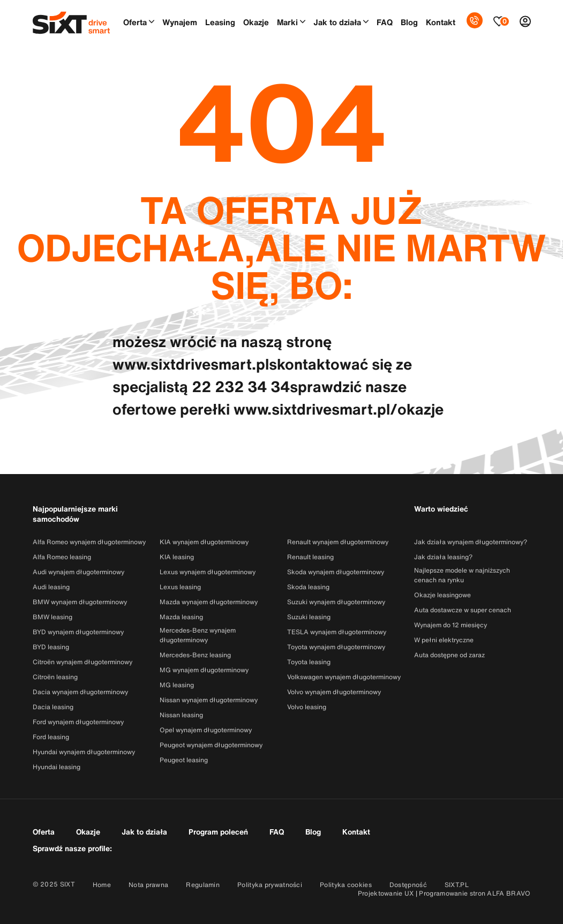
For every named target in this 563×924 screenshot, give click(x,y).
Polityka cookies (346, 885)
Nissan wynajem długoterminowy (209, 700)
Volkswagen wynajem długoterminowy (344, 677)
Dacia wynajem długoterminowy (80, 692)
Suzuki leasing (309, 617)
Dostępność (408, 885)
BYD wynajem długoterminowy (78, 632)
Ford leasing (51, 737)
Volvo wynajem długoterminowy (334, 692)
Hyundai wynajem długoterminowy (84, 752)
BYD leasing (51, 647)
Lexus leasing (180, 587)
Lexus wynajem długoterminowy (208, 572)
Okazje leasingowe (442, 595)
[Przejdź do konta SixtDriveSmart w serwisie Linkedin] (190, 847)
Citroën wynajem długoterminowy (82, 662)
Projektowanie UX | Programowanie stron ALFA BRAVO (444, 893)
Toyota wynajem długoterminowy (336, 647)
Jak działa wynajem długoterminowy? (471, 542)
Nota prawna (148, 885)
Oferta (135, 22)
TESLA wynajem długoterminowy (337, 632)
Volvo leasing (307, 707)
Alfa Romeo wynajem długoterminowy (89, 542)
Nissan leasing (181, 715)
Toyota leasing (309, 662)
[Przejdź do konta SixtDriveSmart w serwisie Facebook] (135, 847)
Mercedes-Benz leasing (195, 655)
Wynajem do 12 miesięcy (451, 625)
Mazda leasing (181, 617)
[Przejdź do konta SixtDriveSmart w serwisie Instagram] (163, 847)
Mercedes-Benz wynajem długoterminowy (198, 635)
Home (102, 885)
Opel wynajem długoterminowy (206, 730)
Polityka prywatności (270, 885)
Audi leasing (51, 587)
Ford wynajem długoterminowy (78, 722)
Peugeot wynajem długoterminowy (211, 745)
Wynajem (180, 22)
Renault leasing (310, 557)
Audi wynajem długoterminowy (78, 572)
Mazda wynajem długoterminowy (209, 602)
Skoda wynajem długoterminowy (336, 572)
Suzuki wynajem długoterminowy (336, 602)
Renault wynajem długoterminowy (338, 542)
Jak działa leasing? (443, 557)
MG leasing (177, 685)
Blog (409, 22)
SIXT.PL (457, 885)
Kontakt (441, 22)
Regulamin (203, 885)
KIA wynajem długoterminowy (204, 542)
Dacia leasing (53, 707)
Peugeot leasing (184, 760)
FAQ (385, 22)
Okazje (256, 22)
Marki (287, 22)
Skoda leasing (308, 587)
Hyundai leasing (57, 767)
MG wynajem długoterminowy (204, 670)
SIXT (67, 884)
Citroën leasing (55, 677)
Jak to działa (337, 22)
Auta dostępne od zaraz (449, 655)
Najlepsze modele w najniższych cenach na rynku (462, 575)
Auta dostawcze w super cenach (463, 610)
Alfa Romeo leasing (62, 557)
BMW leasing (52, 617)
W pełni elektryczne (444, 640)
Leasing (220, 22)
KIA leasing (177, 557)
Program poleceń (218, 832)
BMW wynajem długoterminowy (80, 602)
